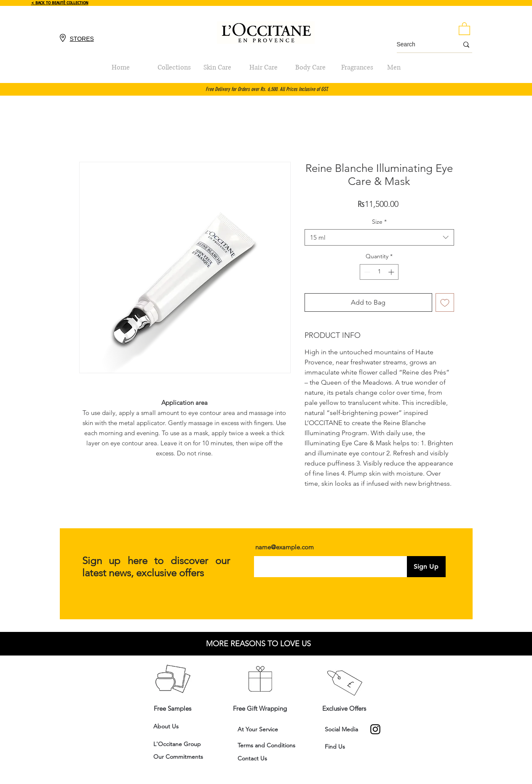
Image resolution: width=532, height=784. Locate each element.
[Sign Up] (426, 567)
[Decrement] (366, 272)
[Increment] (392, 272)
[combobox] (379, 237)
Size (379, 222)
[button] (464, 28)
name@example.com (285, 547)
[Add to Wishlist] (445, 302)
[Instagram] (375, 729)
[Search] (421, 44)
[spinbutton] (379, 272)
